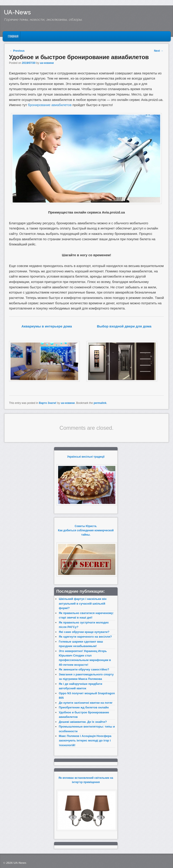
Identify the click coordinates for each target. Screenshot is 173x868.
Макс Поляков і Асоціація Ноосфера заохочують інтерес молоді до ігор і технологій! (85, 741)
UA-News (17, 12)
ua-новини (47, 63)
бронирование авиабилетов (50, 105)
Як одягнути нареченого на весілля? (85, 637)
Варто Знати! (48, 403)
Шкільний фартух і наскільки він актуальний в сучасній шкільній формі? (83, 603)
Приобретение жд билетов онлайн (84, 707)
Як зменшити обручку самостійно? (84, 669)
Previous (17, 51)
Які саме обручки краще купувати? (84, 632)
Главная (13, 36)
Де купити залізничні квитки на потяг (86, 703)
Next (159, 51)
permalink (100, 403)
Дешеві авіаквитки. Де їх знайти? (83, 722)
